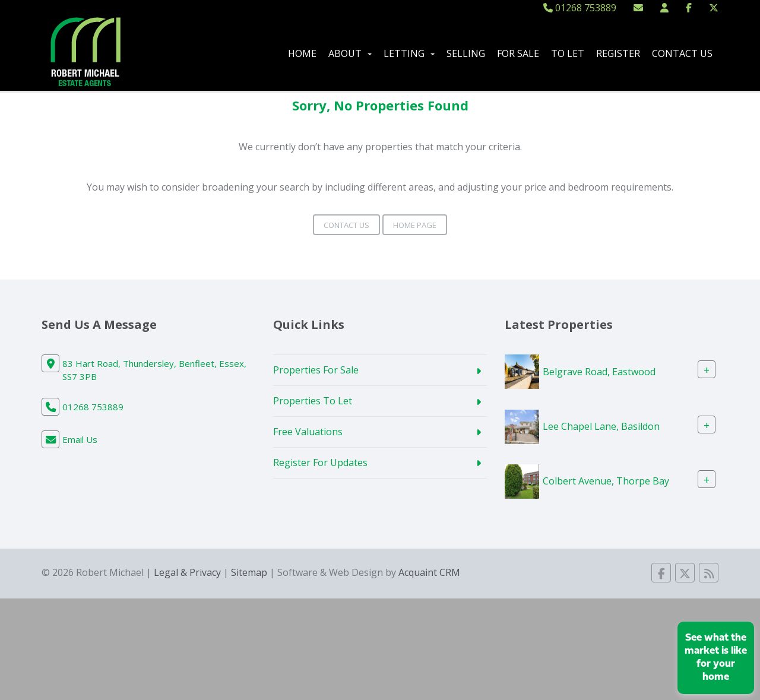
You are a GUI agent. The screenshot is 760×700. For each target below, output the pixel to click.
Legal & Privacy (187, 572)
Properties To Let (313, 401)
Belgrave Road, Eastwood (599, 371)
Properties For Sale (316, 370)
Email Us (80, 439)
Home (302, 53)
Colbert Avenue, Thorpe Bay (606, 481)
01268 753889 (580, 8)
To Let (568, 53)
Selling (466, 53)
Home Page (415, 225)
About (350, 53)
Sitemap (249, 572)
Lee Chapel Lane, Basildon (601, 426)
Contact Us (682, 53)
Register (618, 53)
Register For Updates (320, 463)
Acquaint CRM (429, 572)
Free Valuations (308, 432)
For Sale (518, 53)
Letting (409, 53)
